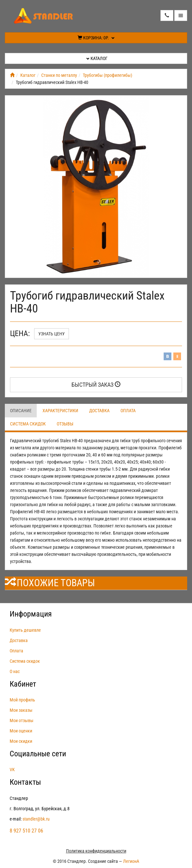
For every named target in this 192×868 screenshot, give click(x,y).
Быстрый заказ (96, 385)
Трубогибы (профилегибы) (107, 75)
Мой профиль (22, 700)
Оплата (128, 411)
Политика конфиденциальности (96, 851)
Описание (21, 411)
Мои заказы (21, 710)
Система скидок (28, 424)
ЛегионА (131, 861)
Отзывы (65, 424)
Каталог (97, 58)
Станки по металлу (59, 75)
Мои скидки (21, 741)
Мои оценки (21, 731)
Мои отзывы (22, 720)
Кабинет (23, 684)
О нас (15, 671)
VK (12, 770)
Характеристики (60, 411)
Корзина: (96, 38)
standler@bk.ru (36, 819)
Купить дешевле (25, 630)
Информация (31, 614)
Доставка (99, 411)
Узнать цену (52, 334)
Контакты (25, 782)
